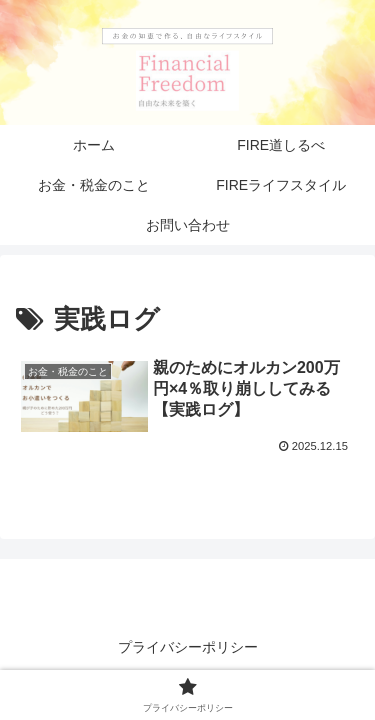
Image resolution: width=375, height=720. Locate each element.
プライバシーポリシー (188, 647)
